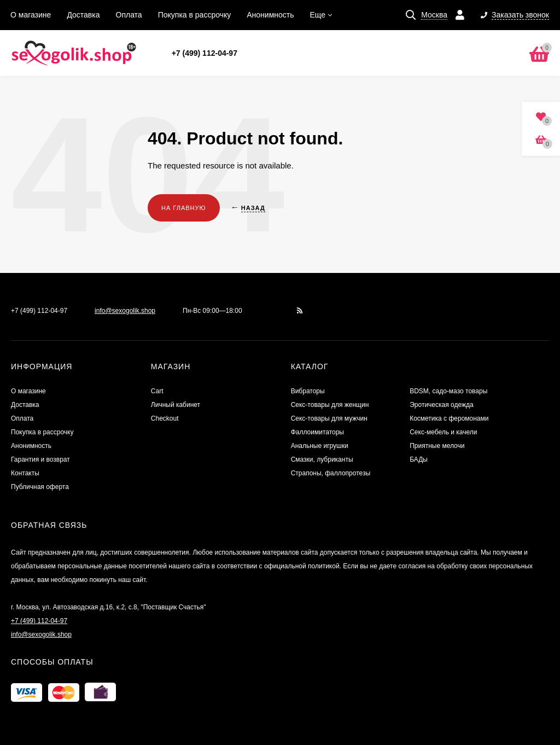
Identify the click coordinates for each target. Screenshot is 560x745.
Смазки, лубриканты (322, 459)
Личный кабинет (176, 405)
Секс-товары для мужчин (329, 418)
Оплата (129, 15)
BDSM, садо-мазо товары (448, 391)
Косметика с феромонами (449, 418)
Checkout (165, 418)
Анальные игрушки (320, 446)
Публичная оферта (40, 487)
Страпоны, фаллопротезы (331, 473)
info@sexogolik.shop (125, 311)
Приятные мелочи (437, 446)
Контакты (25, 473)
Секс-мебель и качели (443, 432)
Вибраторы (308, 391)
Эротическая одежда (442, 405)
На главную (184, 208)
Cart (157, 391)
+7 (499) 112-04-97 (205, 53)
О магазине (31, 15)
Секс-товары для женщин (330, 405)
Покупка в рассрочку (195, 15)
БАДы (419, 459)
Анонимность (270, 15)
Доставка (83, 15)
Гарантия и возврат (40, 459)
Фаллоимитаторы (317, 432)
